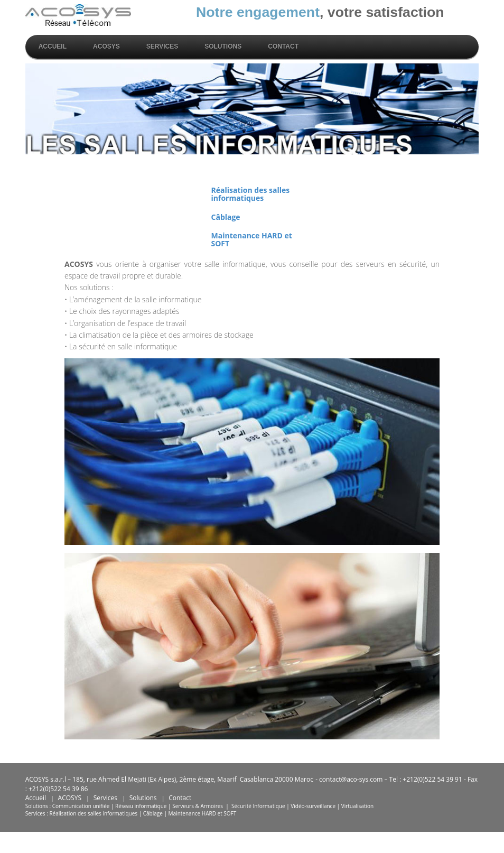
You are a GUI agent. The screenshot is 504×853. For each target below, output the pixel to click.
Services (162, 47)
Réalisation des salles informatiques (251, 194)
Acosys (106, 47)
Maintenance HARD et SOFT (252, 239)
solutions (223, 47)
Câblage (226, 217)
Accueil (53, 47)
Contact (283, 47)
